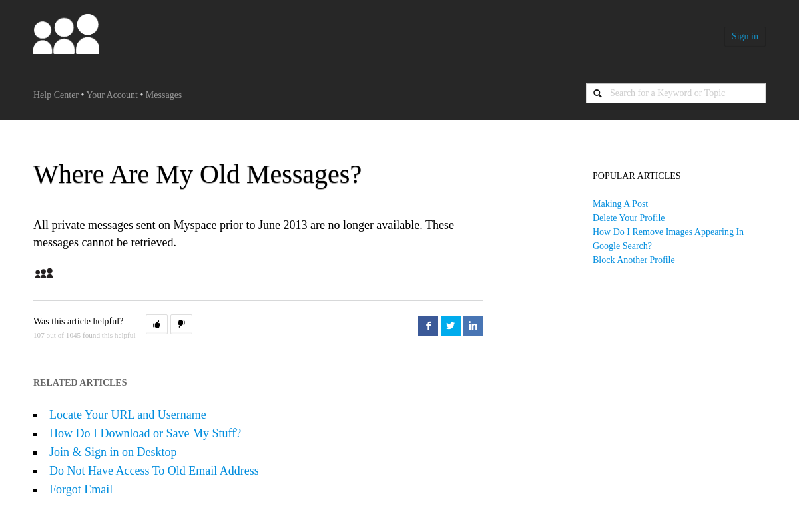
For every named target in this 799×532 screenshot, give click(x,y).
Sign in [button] (745, 36)
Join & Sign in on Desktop (113, 452)
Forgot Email (81, 489)
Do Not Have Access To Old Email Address (154, 471)
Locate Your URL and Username (128, 415)
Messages (164, 95)
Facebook (428, 326)
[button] (157, 324)
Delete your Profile (629, 218)
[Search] (676, 93)
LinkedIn (473, 326)
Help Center (56, 95)
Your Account (112, 95)
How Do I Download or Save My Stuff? (145, 433)
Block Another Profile (634, 260)
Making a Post (620, 204)
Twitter (451, 326)
